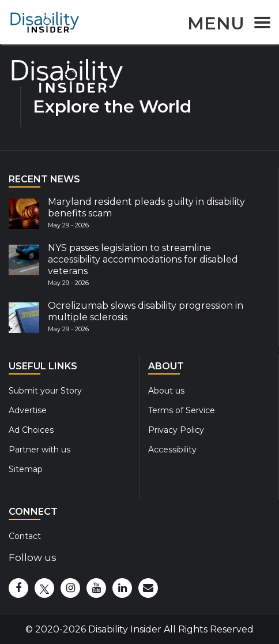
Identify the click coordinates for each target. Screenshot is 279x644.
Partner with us (39, 450)
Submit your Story (45, 391)
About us (166, 391)
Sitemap (26, 469)
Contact (25, 536)
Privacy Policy (176, 430)
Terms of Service (182, 410)
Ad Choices (31, 430)
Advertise (28, 410)
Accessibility (172, 450)
